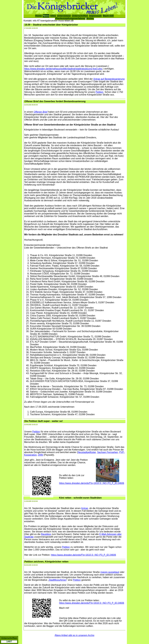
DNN (41, 455)
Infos (53, 16)
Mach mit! (108, 16)
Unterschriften (80, 16)
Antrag (84, 508)
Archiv (90, 18)
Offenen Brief (41, 112)
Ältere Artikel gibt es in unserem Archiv (74, 635)
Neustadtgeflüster (87, 452)
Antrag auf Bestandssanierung (109, 79)
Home (39, 16)
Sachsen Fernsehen (108, 452)
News (46, 16)
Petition (99, 92)
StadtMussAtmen (58, 580)
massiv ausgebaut (110, 572)
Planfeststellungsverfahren (70, 18)
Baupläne (46, 534)
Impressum (95, 16)
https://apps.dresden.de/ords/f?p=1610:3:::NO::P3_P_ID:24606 (92, 483)
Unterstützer (64, 16)
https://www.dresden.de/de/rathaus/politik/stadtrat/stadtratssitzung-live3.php (63, 69)
